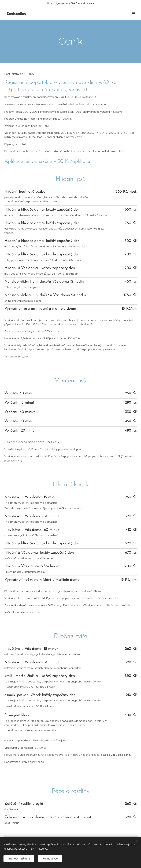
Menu (133, 14)
